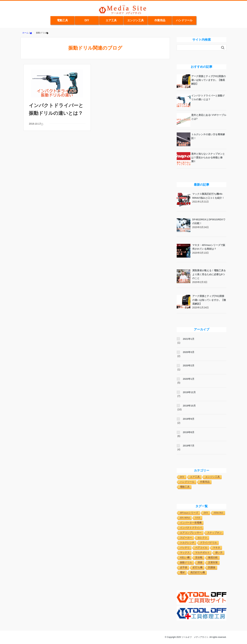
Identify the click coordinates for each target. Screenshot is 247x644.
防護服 (212, 568)
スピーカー (186, 538)
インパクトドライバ (191, 528)
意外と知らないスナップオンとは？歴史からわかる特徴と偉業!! (208, 158)
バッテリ (185, 548)
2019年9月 (189, 419)
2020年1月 (189, 379)
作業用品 (160, 20)
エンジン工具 (136, 20)
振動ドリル (186, 563)
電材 (182, 573)
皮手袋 (184, 568)
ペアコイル (201, 548)
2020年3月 (189, 352)
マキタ (216, 548)
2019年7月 (189, 446)
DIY (87, 20)
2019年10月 (189, 406)
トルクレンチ (187, 543)
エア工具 (111, 20)
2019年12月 (189, 392)
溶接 (200, 563)
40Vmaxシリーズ (189, 513)
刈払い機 (185, 558)
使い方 (219, 553)
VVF (198, 518)
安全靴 (199, 558)
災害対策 (213, 563)
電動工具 (62, 20)
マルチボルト (202, 553)
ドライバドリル (208, 543)
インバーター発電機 (191, 523)
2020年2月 (189, 365)
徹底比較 (213, 558)
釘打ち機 (198, 568)
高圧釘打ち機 (198, 573)
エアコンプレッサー (191, 533)
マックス (185, 553)
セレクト (202, 538)
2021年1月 (189, 339)
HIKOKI (218, 513)
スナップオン (214, 533)
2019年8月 (189, 432)
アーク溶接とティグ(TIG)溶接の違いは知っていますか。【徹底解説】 (208, 80)
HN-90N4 (185, 518)
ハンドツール (184, 20)
